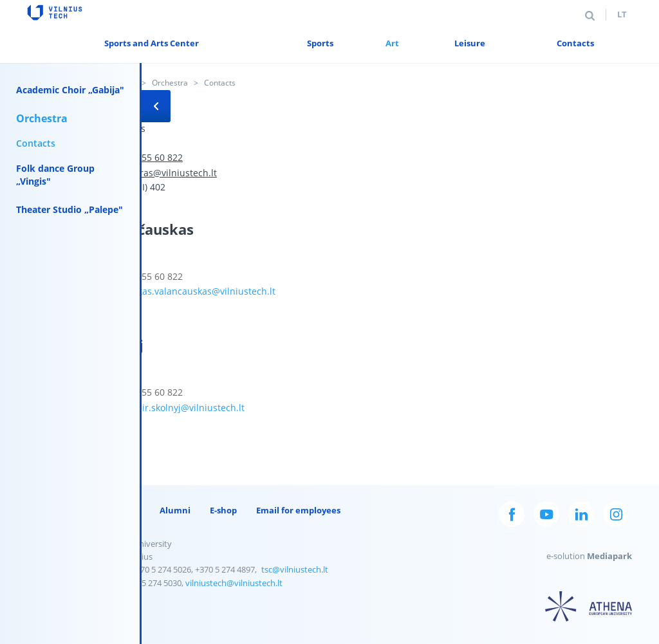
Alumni (175, 510)
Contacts (36, 143)
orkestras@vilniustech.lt (165, 173)
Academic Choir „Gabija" (70, 90)
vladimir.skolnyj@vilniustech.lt (179, 408)
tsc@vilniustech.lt (295, 569)
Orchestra (170, 83)
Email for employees (298, 510)
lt (622, 14)
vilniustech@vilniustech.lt (234, 583)
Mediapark (609, 556)
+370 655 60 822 (148, 157)
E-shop (223, 510)
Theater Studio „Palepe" (70, 209)
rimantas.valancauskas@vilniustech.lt (194, 291)
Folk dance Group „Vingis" (55, 175)
